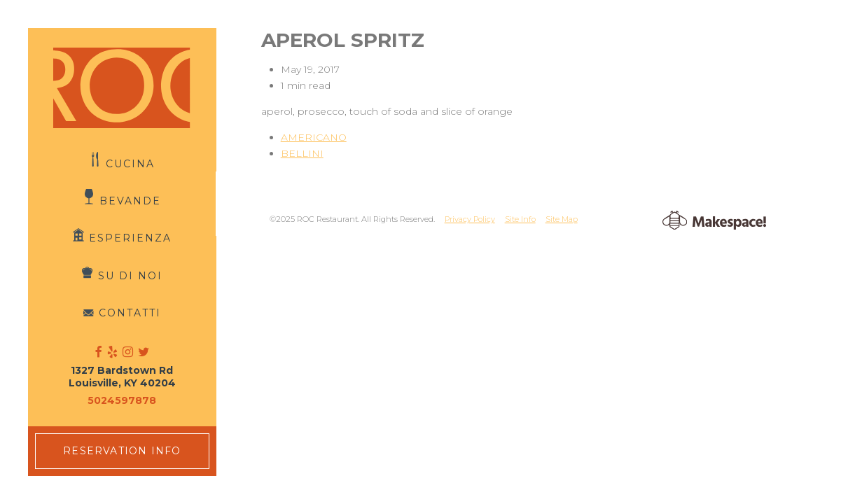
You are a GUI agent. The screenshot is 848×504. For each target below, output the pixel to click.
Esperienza (130, 238)
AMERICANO (314, 137)
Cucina (130, 163)
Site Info (520, 219)
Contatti (130, 313)
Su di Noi (130, 275)
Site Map (562, 219)
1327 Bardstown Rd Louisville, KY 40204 (122, 377)
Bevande (130, 201)
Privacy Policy (470, 219)
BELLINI (302, 153)
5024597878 (122, 400)
